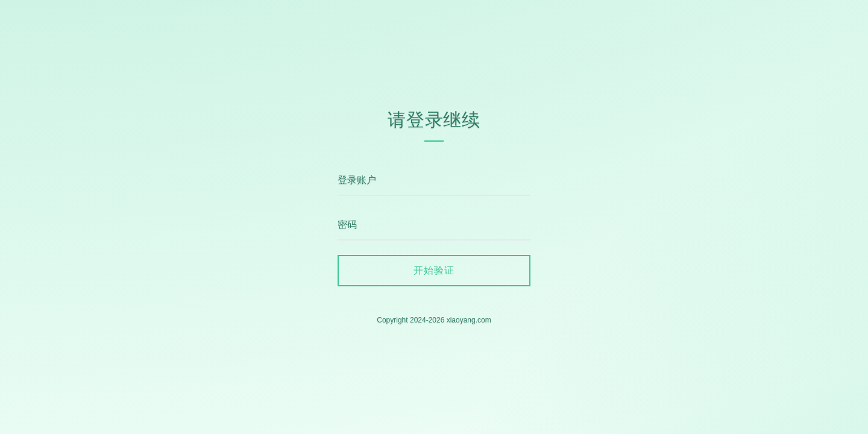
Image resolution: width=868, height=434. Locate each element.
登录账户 (357, 180)
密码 (347, 225)
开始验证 (434, 270)
